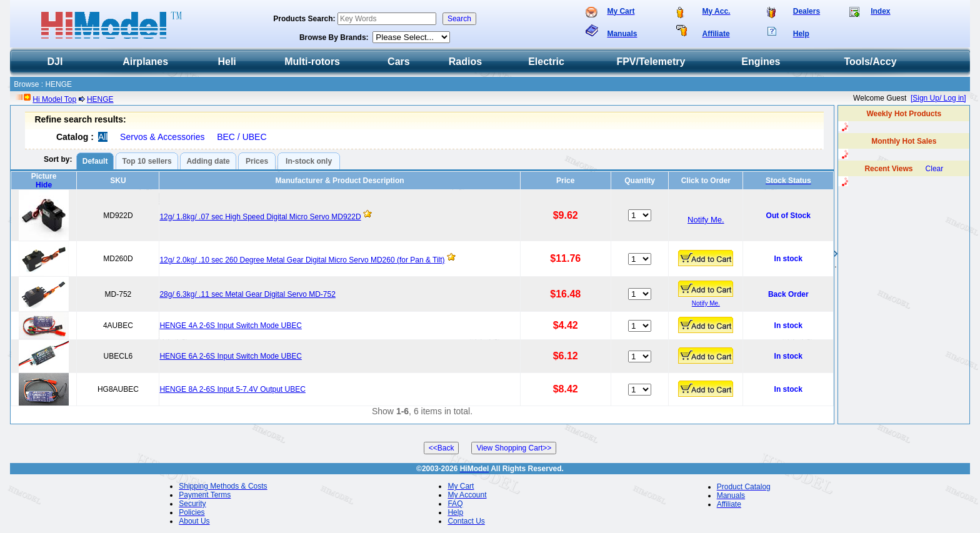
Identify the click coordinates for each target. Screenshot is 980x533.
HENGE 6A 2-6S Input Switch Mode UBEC (230, 356)
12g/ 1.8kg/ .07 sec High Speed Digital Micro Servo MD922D (260, 217)
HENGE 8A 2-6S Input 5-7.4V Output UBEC (232, 389)
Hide (44, 185)
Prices (257, 161)
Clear (935, 169)
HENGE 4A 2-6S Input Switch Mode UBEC (230, 326)
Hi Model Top (54, 99)
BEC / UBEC (242, 137)
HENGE (100, 99)
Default (95, 161)
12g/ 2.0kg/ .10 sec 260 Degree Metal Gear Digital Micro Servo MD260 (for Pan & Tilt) (302, 260)
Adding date (208, 161)
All (103, 137)
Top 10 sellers (147, 161)
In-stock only (309, 161)
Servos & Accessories (162, 137)
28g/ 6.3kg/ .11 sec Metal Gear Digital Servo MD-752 (247, 294)
